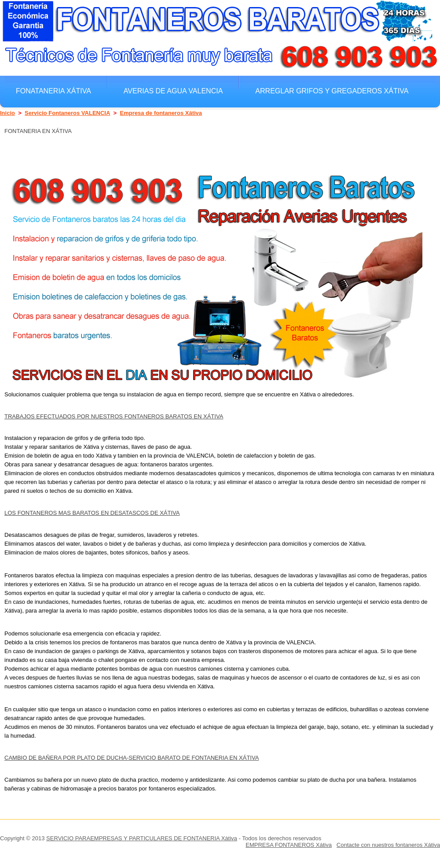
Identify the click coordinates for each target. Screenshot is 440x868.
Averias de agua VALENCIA (173, 91)
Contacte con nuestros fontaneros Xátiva (388, 845)
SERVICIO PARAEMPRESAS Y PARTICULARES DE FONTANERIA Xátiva (142, 838)
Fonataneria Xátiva (53, 91)
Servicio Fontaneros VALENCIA (67, 113)
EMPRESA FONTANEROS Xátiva (289, 845)
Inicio (7, 113)
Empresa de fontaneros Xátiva (161, 113)
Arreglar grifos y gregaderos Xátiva (332, 91)
